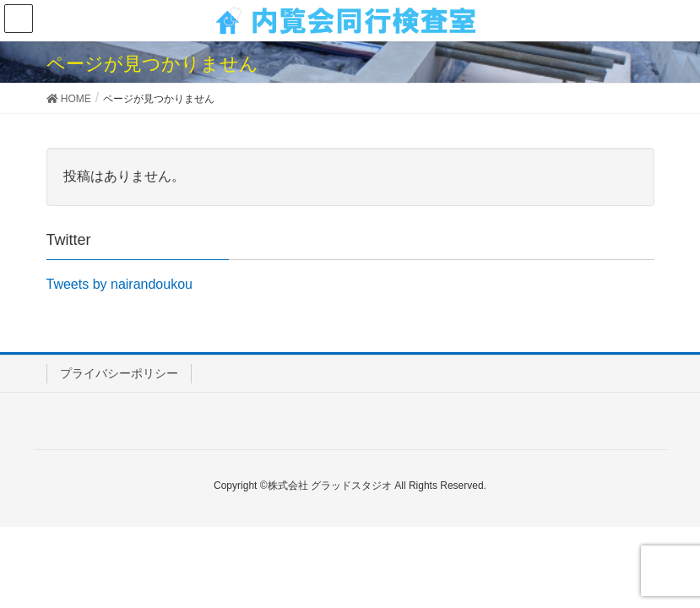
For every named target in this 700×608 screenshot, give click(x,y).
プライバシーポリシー (119, 373)
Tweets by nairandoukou (119, 284)
